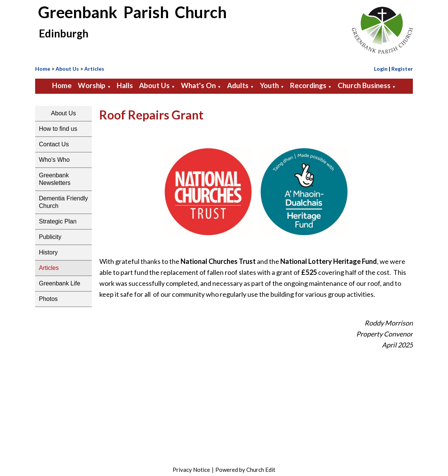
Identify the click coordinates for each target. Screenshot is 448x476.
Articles (94, 69)
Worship (92, 85)
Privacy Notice (191, 470)
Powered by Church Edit (245, 470)
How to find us (58, 129)
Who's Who (54, 160)
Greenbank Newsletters (55, 179)
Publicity (50, 237)
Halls (125, 85)
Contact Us (54, 144)
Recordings (308, 85)
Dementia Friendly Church (63, 202)
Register (402, 69)
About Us (67, 69)
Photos (48, 299)
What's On (198, 85)
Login (381, 69)
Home (43, 69)
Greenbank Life (59, 283)
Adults (238, 85)
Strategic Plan (58, 221)
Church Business (364, 85)
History (48, 252)
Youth (269, 85)
